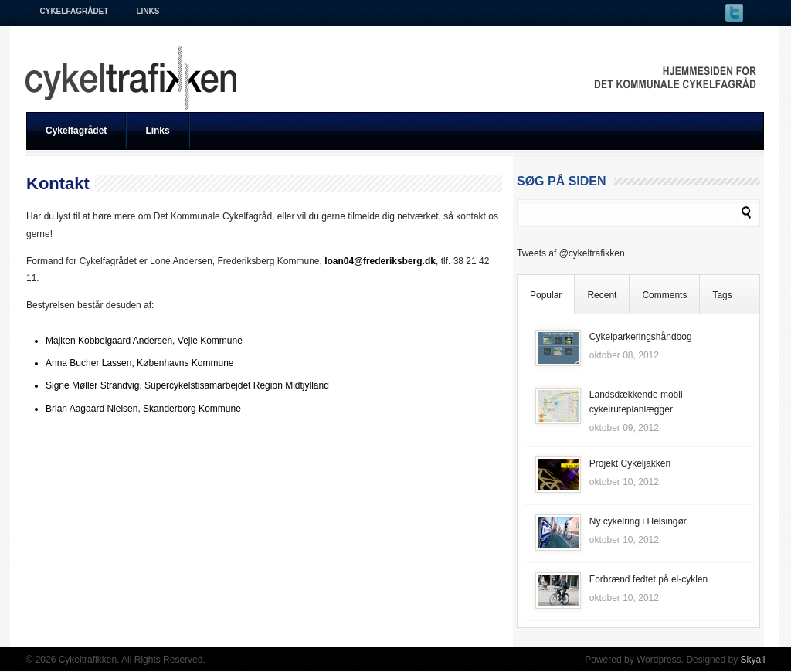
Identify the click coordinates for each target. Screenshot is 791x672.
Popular (546, 295)
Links (148, 11)
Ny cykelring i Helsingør (638, 521)
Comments (664, 295)
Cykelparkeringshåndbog (641, 337)
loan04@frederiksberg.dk (380, 261)
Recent (602, 295)
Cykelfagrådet (75, 11)
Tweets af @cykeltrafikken (571, 253)
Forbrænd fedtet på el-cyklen (648, 579)
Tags (722, 295)
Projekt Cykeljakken (630, 463)
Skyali (752, 660)
